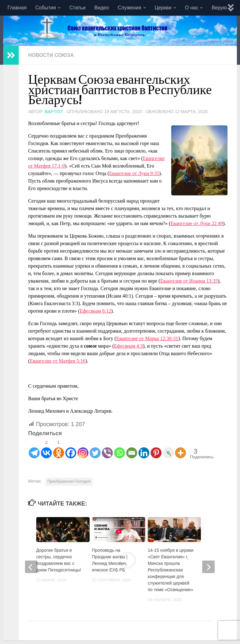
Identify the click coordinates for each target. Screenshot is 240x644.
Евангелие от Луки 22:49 (197, 223)
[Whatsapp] (120, 448)
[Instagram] (83, 448)
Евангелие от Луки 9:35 (134, 173)
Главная (17, 8)
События (46, 8)
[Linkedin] (144, 448)
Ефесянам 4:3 (128, 346)
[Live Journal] (168, 448)
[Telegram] (34, 448)
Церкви (163, 8)
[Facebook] (71, 448)
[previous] (31, 567)
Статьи (77, 8)
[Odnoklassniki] (59, 448)
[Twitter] (95, 448)
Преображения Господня (69, 481)
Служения (130, 8)
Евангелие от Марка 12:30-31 (147, 338)
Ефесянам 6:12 (95, 311)
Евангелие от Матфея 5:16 (57, 361)
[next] (208, 567)
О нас (192, 8)
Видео (102, 8)
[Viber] (107, 448)
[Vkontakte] (46, 448)
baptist (54, 112)
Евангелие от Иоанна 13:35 (189, 281)
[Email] (132, 448)
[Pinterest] (156, 448)
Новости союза (51, 55)
